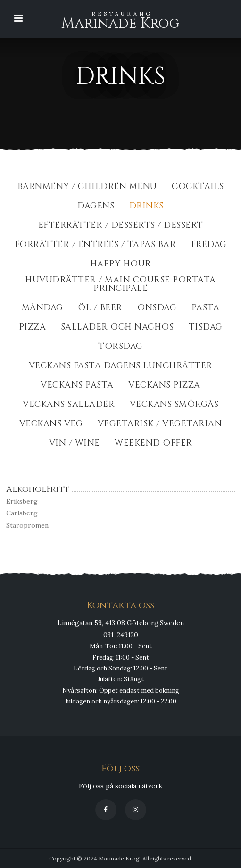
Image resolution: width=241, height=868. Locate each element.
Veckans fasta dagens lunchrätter (121, 367)
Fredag (209, 245)
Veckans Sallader (69, 405)
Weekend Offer (154, 444)
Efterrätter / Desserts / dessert (121, 226)
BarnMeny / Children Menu (87, 187)
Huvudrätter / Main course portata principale (120, 285)
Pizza (33, 328)
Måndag (42, 309)
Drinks (146, 207)
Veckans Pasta (77, 386)
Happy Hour (121, 265)
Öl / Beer (100, 309)
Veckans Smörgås (174, 405)
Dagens (96, 207)
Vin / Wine (75, 444)
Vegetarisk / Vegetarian (160, 425)
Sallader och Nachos (117, 328)
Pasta (206, 309)
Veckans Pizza (164, 386)
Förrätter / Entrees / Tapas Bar (96, 245)
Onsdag (157, 309)
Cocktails (198, 187)
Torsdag (120, 347)
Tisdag (206, 328)
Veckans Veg (51, 425)
